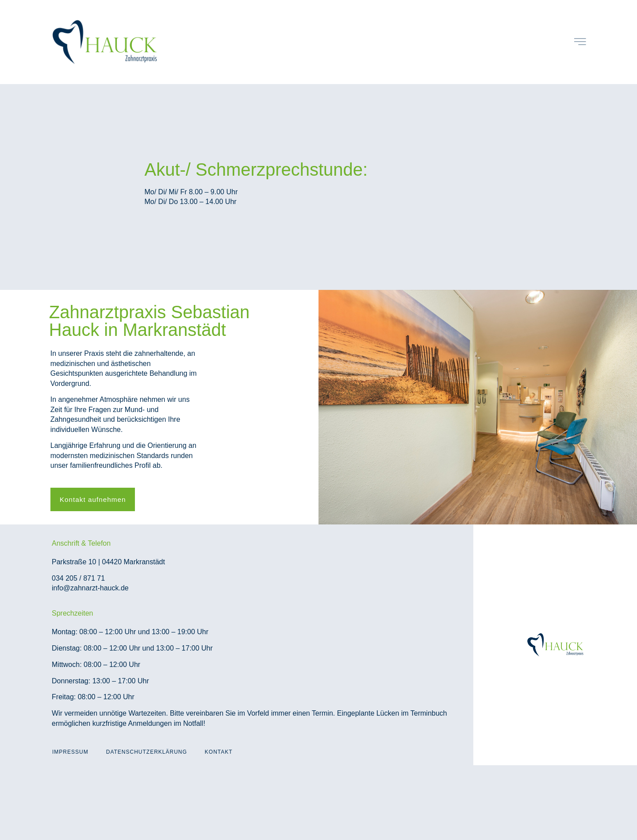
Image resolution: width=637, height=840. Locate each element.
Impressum (70, 752)
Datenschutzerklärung (147, 752)
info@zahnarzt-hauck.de (90, 588)
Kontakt (219, 752)
